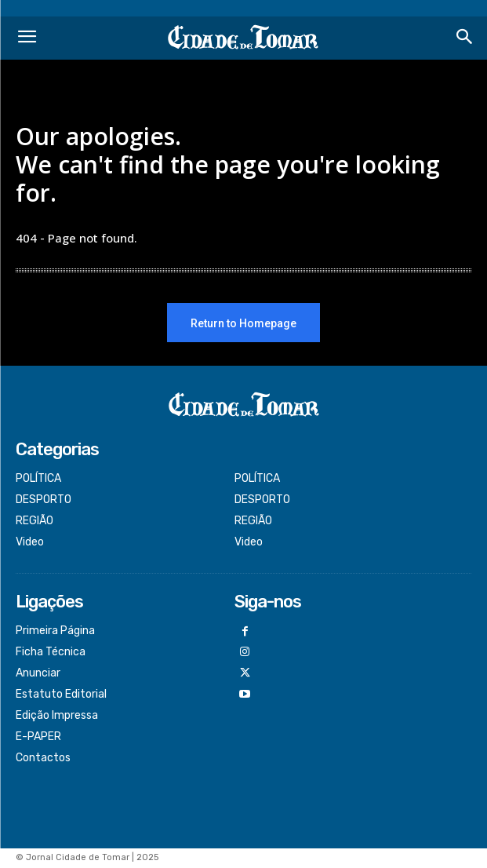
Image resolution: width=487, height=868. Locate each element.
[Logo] (243, 38)
